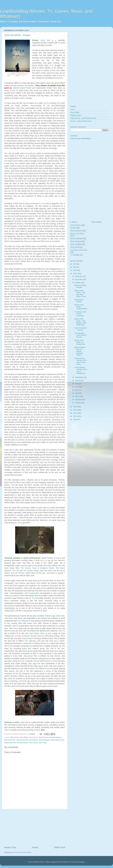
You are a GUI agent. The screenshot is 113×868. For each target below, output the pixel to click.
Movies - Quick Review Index (81, 121)
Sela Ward (18, 618)
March (77, 396)
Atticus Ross (35, 583)
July (77, 384)
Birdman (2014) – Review (81, 286)
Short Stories (75, 247)
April (77, 393)
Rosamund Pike (30, 656)
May (77, 390)
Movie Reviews (45, 740)
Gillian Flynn (52, 88)
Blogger (82, 862)
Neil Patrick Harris (37, 633)
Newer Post (10, 847)
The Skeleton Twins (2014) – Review (81, 335)
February (78, 400)
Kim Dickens (23, 621)
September (79, 377)
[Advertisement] (35, 827)
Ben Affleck (40, 669)
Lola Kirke (8, 618)
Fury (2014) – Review (80, 301)
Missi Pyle (60, 616)
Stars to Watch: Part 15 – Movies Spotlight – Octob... (80, 351)
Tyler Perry (13, 628)
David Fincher (26, 88)
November (79, 279)
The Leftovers (30, 641)
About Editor (75, 112)
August (78, 380)
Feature (73, 228)
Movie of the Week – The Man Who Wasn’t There (80, 294)
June (77, 387)
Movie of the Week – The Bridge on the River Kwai (80, 322)
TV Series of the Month (79, 250)
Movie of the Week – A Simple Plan (80, 342)
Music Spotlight (76, 244)
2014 (75, 274)
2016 (75, 267)
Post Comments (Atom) (23, 852)
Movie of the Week (77, 234)
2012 (75, 410)
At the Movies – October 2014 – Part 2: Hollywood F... (81, 370)
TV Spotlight (75, 255)
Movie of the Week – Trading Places (81, 307)
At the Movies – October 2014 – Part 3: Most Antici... (81, 361)
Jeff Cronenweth (31, 593)
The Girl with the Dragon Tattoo (26, 571)
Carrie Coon (27, 638)
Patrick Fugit (50, 616)
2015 (75, 270)
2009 (75, 419)
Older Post (60, 847)
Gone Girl (45, 40)
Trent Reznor (20, 583)
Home (35, 847)
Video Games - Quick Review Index (83, 118)
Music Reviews (76, 241)
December (79, 276)
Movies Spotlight (76, 238)
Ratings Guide (76, 115)
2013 (75, 407)
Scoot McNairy (41, 618)
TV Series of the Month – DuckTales (80, 314)
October (78, 283)
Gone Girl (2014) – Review (17, 35)
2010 (75, 416)
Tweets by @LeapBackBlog (80, 139)
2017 (75, 264)
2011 (75, 413)
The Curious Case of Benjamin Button (37, 568)
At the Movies (75, 225)
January (78, 403)
